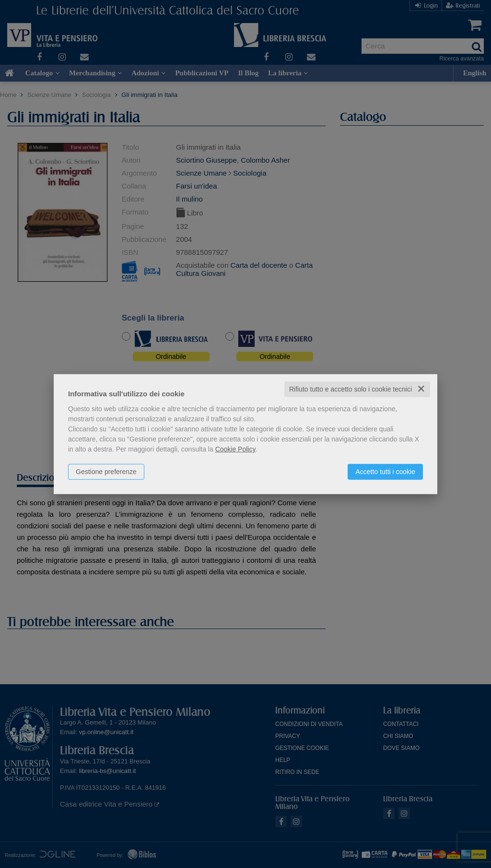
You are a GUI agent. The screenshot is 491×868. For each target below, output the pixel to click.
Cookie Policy (235, 449)
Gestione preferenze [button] (106, 472)
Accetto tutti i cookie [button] (385, 472)
